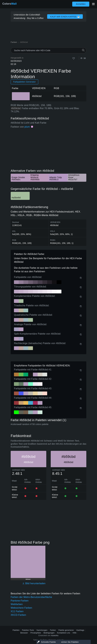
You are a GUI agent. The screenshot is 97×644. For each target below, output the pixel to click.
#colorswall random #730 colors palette (30, 424)
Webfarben (17, 604)
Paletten (16, 630)
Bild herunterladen (34, 583)
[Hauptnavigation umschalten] (93, 4)
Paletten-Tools (28, 630)
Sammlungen (42, 630)
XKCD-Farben (18, 615)
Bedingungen (49, 633)
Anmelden (81, 4)
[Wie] (74, 58)
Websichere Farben (21, 608)
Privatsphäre (36, 633)
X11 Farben (17, 611)
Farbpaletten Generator (24, 82)
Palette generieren (66, 630)
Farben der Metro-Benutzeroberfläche (31, 597)
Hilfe (75, 633)
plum (27, 127)
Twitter (36, 640)
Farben (53, 630)
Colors (10, 4)
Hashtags (80, 630)
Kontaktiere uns (64, 633)
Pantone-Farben (20, 601)
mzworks (55, 636)
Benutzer (24, 633)
